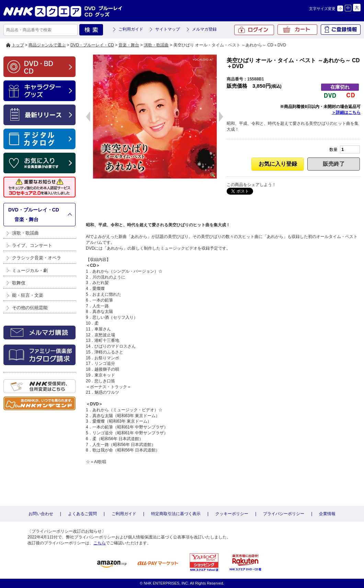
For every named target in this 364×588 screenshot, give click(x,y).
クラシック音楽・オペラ (37, 258)
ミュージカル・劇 (30, 270)
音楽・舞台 (129, 45)
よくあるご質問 (82, 514)
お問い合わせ (41, 514)
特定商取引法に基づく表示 (176, 514)
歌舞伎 (19, 283)
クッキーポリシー (232, 514)
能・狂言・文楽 (28, 295)
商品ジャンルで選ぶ (47, 45)
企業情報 (327, 514)
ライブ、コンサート (32, 245)
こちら (100, 543)
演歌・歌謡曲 (156, 45)
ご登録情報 (341, 30)
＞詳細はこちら (346, 112)
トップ (18, 45)
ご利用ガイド (131, 29)
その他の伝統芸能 (30, 308)
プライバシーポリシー (284, 514)
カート (297, 30)
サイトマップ (168, 29)
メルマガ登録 (204, 29)
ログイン (254, 30)
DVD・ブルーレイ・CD (92, 45)
